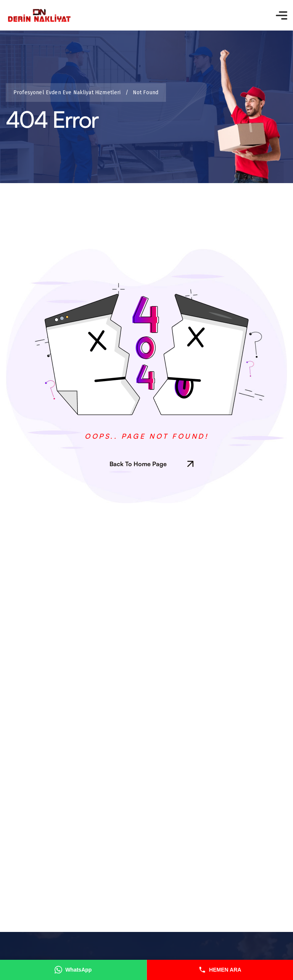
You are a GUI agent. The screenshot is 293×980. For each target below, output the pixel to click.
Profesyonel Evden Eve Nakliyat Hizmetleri (69, 93)
